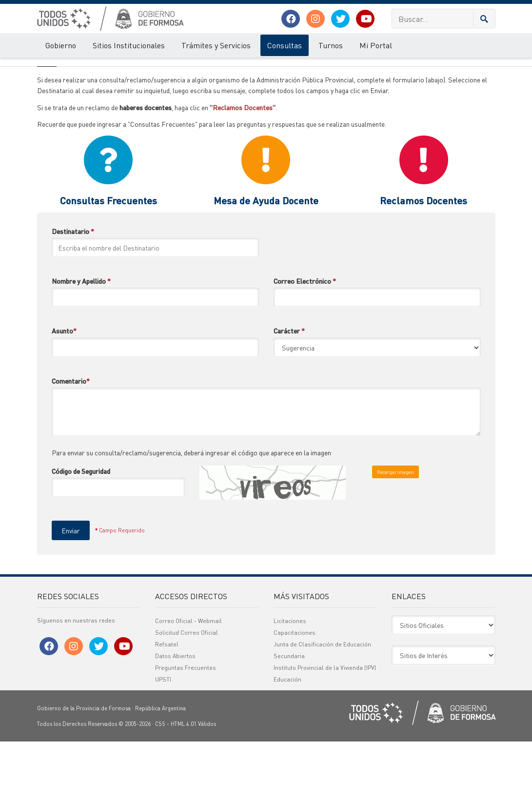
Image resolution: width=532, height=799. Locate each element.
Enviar (71, 588)
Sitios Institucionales (129, 45)
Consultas (285, 45)
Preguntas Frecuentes (186, 725)
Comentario (71, 438)
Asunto (64, 388)
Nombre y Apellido (81, 338)
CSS (160, 781)
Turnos (331, 45)
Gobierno (61, 45)
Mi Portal (376, 45)
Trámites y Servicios (216, 45)
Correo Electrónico (305, 338)
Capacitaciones (295, 690)
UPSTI (163, 737)
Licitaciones (290, 678)
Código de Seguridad (81, 528)
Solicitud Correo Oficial (187, 690)
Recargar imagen (395, 529)
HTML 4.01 (184, 781)
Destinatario (73, 289)
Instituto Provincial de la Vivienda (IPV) (325, 725)
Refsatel (167, 702)
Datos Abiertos (175, 713)
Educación (287, 737)
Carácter (289, 388)
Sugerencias (85, 67)
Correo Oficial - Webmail (188, 678)
